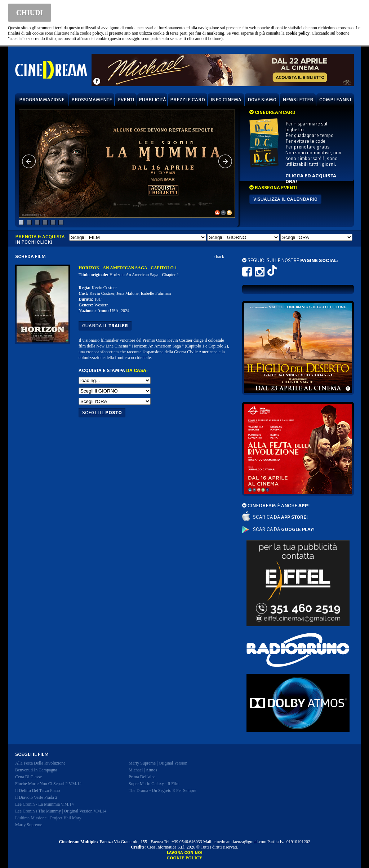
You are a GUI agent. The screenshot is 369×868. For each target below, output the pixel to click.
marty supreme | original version (158, 763)
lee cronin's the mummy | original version (61, 811)
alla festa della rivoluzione (40, 763)
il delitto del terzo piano (37, 790)
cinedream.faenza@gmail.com (240, 842)
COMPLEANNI (335, 100)
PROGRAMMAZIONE (42, 100)
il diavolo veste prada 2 (36, 797)
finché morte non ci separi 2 (48, 784)
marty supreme (29, 825)
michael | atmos (143, 770)
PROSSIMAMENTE (92, 100)
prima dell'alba (142, 777)
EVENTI (126, 100)
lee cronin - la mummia (45, 804)
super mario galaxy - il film (154, 784)
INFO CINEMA (226, 100)
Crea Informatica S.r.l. (166, 847)
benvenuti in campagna (36, 770)
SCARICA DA (280, 517)
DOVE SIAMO (262, 100)
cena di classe (28, 777)
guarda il (105, 326)
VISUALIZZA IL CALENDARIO (285, 199)
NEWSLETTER (298, 100)
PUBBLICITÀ (152, 100)
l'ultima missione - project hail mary (48, 818)
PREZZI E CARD (188, 100)
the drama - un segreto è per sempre (163, 790)
